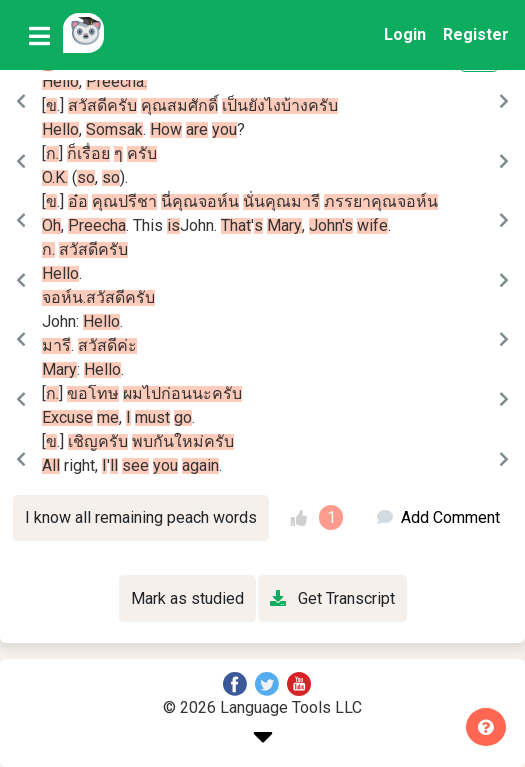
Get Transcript (332, 598)
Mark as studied (187, 598)
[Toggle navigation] (39, 35)
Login (405, 34)
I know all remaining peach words (141, 517)
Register (476, 34)
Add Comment (438, 517)
